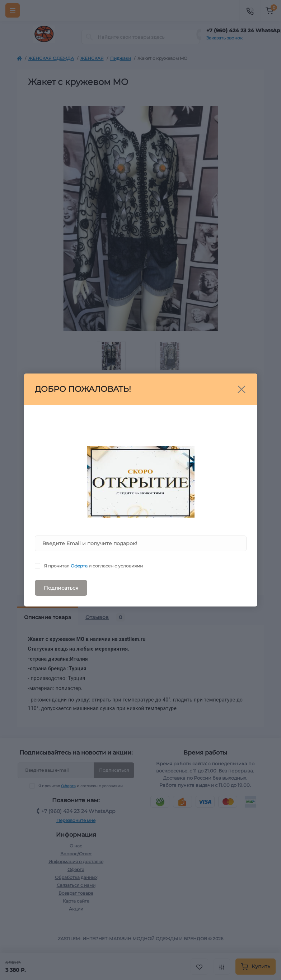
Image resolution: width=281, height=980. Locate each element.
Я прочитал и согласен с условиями (93, 566)
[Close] (242, 389)
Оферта (79, 566)
